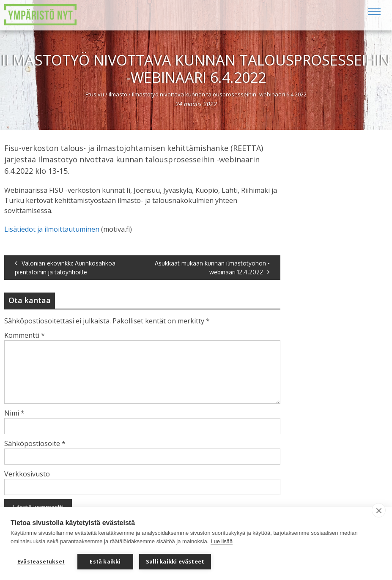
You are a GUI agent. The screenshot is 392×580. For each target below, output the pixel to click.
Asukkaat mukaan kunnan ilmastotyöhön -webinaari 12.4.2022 (212, 268)
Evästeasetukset (41, 562)
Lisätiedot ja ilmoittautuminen (52, 229)
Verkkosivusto (27, 474)
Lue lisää (222, 541)
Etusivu (95, 94)
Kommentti (25, 335)
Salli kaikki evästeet (175, 561)
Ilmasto (118, 94)
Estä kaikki (105, 562)
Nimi (14, 413)
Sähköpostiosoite (35, 443)
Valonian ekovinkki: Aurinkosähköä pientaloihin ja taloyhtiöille (65, 268)
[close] (379, 510)
